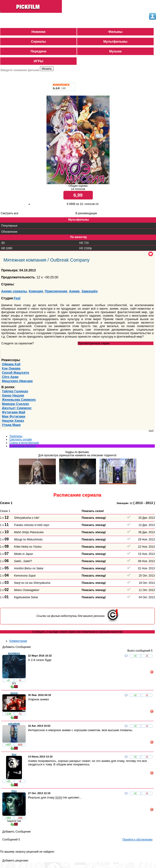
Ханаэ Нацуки (13, 395)
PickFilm (32, 7)
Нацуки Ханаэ (13, 421)
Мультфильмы (115, 41)
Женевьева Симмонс (19, 400)
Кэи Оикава (11, 368)
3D (3, 243)
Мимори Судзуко (15, 404)
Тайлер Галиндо (15, 391)
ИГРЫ (38, 61)
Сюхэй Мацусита (15, 373)
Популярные (9, 226)
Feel (17, 298)
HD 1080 (7, 248)
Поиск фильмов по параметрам (21, 76)
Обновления (9, 232)
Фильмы (115, 32)
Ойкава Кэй (11, 364)
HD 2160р (85, 248)
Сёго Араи (10, 377)
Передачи (38, 51)
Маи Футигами (14, 416)
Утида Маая (11, 425)
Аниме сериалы (14, 291)
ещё (151, 430)
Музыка (115, 51)
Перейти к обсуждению (137, 840)
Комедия (36, 291)
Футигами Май (14, 412)
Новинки (39, 32)
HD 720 (84, 243)
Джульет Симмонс (17, 408)
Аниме (74, 291)
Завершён (90, 291)
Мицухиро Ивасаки (17, 381)
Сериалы (39, 41)
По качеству (79, 237)
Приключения (56, 291)
